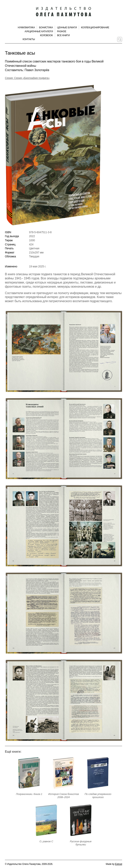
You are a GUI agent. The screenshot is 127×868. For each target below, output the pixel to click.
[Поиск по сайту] (120, 39)
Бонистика (46, 28)
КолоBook (47, 35)
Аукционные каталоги (39, 31)
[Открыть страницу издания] (29, 773)
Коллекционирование (95, 28)
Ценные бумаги (67, 28)
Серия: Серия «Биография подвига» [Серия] (27, 78)
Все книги (63, 35)
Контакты (29, 39)
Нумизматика (26, 28)
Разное (62, 31)
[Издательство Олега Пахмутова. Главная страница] (63, 12)
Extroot (119, 864)
